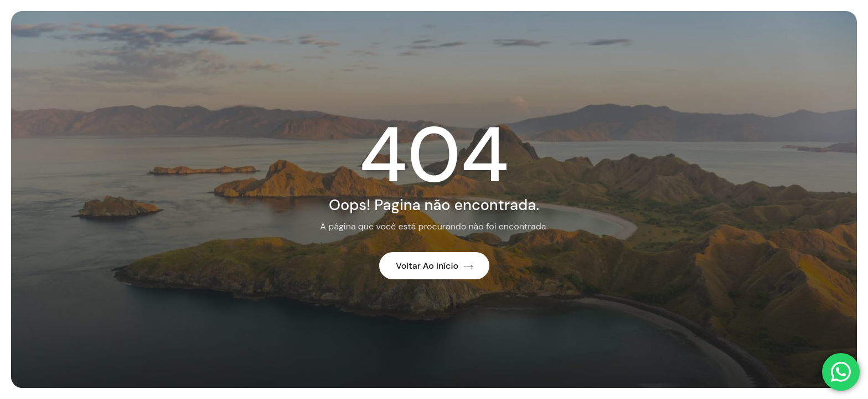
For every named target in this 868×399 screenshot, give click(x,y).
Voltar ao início (434, 266)
